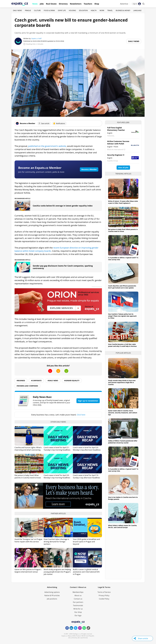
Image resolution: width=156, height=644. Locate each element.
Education (83, 10)
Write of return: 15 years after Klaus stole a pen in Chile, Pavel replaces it (123, 202)
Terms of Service (104, 592)
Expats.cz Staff (36, 38)
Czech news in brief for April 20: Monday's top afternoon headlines (87, 449)
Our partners (78, 602)
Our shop (78, 612)
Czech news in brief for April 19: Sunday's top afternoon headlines (86, 476)
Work (102, 10)
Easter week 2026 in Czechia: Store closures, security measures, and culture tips (123, 413)
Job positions (52, 599)
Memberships (78, 592)
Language (137, 10)
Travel (110, 10)
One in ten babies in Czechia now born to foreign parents (123, 498)
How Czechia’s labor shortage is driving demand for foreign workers (56, 542)
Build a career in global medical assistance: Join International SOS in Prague (86, 572)
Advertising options (52, 592)
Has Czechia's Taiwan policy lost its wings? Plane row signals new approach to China (122, 316)
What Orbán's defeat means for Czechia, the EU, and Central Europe (123, 526)
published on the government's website (47, 146)
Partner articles (58, 514)
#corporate (36, 381)
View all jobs (123, 168)
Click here (81, 415)
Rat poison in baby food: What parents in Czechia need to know (28, 476)
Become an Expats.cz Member (40, 168)
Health (94, 10)
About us (78, 595)
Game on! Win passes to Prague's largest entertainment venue (28, 571)
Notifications (59, 123)
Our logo (78, 615)
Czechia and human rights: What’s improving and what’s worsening (28, 449)
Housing (72, 10)
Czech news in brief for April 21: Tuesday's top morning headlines (57, 449)
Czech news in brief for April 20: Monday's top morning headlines (57, 476)
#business (21, 381)
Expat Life (62, 10)
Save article (44, 123)
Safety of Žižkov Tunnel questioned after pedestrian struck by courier (123, 442)
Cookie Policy (104, 599)
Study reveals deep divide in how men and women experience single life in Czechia (122, 382)
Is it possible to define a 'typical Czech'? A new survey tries (123, 259)
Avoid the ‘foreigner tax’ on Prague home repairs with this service (28, 540)
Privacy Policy (104, 595)
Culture (37, 10)
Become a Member (89, 169)
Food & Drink (49, 10)
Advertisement (97, 287)
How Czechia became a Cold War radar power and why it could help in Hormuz (122, 345)
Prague (28, 10)
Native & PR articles (52, 595)
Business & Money (123, 10)
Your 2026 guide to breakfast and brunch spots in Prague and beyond (86, 542)
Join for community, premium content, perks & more (41, 172)
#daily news (53, 381)
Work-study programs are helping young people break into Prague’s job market (57, 572)
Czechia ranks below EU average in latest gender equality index (63, 206)
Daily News (17, 10)
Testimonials (78, 605)
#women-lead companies (27, 386)
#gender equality (72, 381)
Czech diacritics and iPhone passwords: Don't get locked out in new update (122, 287)
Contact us (78, 599)
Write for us (78, 609)
